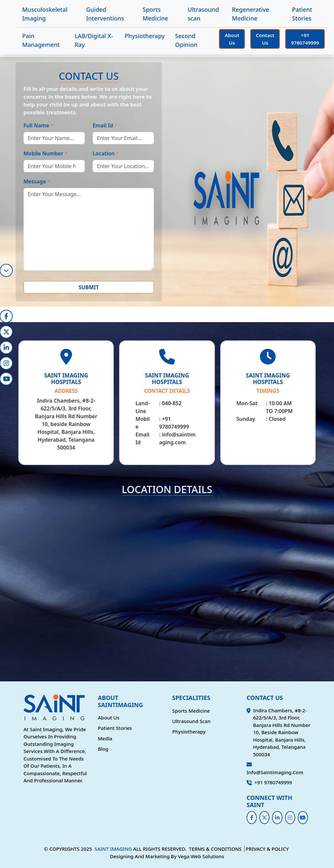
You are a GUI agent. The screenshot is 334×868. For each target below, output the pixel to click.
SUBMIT (89, 287)
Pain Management (41, 40)
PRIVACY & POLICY (267, 849)
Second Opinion (186, 40)
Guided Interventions (105, 14)
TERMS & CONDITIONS (215, 849)
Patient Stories (302, 14)
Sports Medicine (155, 14)
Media (105, 738)
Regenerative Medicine (250, 14)
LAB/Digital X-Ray (94, 40)
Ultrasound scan (203, 14)
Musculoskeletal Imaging (45, 14)
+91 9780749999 (305, 39)
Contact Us (265, 39)
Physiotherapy (145, 36)
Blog (103, 749)
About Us (232, 39)
